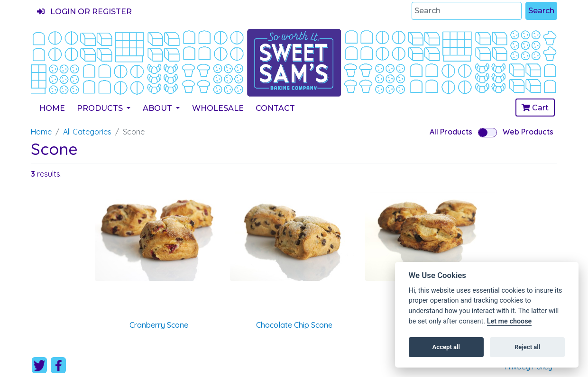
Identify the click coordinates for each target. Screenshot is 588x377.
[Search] (467, 11)
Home (52, 108)
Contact (275, 108)
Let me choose (510, 321)
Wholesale (218, 108)
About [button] (158, 108)
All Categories (87, 132)
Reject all (527, 347)
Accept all (446, 347)
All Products (451, 132)
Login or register (84, 12)
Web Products (528, 132)
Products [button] (101, 108)
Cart (535, 108)
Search (541, 11)
